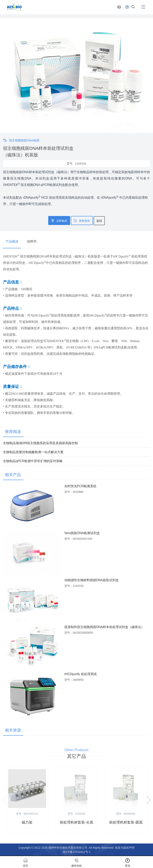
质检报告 (82, 221)
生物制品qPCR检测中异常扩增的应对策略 (33, 461)
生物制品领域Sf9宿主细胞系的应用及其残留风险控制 (40, 443)
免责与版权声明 (125, 848)
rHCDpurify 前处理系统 (81, 674)
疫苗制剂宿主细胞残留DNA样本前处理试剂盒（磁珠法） (104, 627)
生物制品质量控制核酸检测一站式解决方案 (33, 452)
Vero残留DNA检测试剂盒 (82, 533)
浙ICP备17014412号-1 (76, 852)
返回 (99, 221)
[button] (5, 76)
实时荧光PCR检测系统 (80, 486)
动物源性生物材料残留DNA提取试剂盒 (92, 580)
